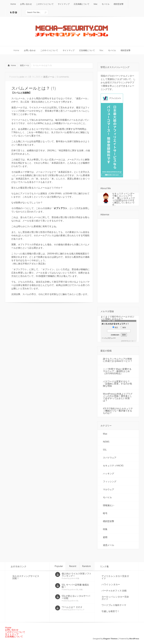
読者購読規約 (115, 335)
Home (13, 65)
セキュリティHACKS (113, 466)
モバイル (107, 497)
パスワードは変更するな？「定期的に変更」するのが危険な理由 (117, 384)
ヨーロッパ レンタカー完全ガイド (115, 598)
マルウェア (109, 489)
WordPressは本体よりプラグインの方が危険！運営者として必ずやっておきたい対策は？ (118, 397)
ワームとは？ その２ (72, 607)
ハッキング (109, 473)
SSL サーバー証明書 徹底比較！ (75, 586)
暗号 (105, 513)
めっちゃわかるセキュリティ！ (115, 324)
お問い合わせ (12, 630)
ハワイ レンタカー (111, 584)
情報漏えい (109, 505)
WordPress (134, 639)
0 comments (63, 77)
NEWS (106, 442)
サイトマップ (12, 634)
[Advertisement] (28, 326)
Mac (105, 434)
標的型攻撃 (109, 521)
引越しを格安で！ (110, 611)
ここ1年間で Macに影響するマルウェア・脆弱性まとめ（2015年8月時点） (117, 371)
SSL (105, 450)
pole (22, 77)
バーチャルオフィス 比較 (114, 591)
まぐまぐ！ (133, 341)
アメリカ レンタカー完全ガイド (115, 577)
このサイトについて (15, 632)
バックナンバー (110, 338)
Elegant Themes (110, 639)
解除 (123, 327)
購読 (115, 327)
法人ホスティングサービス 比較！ (26, 577)
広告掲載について (14, 636)
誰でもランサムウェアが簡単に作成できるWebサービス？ (118, 360)
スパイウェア (110, 458)
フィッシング (110, 481)
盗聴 (105, 537)
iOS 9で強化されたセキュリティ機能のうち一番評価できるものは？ (118, 411)
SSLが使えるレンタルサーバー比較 (76, 597)
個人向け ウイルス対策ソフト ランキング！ (77, 575)
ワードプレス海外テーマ (114, 605)
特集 (105, 529)
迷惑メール (25, 65)
